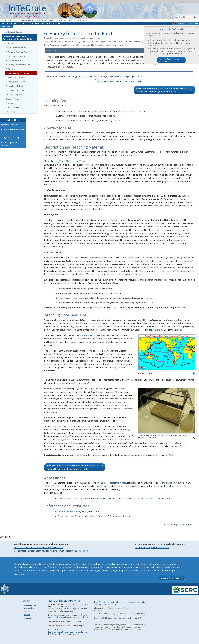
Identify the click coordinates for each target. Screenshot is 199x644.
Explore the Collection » (172, 578)
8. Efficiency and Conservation (17, 82)
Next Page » (186, 524)
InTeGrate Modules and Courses (12, 20)
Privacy (27, 615)
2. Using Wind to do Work (16, 56)
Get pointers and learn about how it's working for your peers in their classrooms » (52, 551)
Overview (10, 43)
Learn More (6, 27)
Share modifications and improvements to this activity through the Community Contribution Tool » (164, 90)
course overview (173, 483)
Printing (27, 611)
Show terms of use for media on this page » (66, 625)
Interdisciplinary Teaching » (9, 144)
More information (54, 629)
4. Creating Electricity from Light (18, 65)
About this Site (30, 605)
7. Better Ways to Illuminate (16, 78)
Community (11, 112)
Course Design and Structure (17, 48)
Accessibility (29, 608)
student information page (125, 155)
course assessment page (115, 483)
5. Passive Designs (13, 69)
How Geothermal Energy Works (72, 512)
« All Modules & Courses (13, 32)
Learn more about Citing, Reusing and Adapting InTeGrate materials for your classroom (68, 633)
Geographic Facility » (11, 137)
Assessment (10, 103)
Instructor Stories (13, 107)
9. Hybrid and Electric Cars (16, 86)
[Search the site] (183, 17)
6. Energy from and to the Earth (18, 73)
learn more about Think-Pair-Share (88, 335)
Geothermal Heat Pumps (70, 516)
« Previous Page (171, 524)
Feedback (28, 618)
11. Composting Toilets (15, 95)
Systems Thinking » (10, 125)
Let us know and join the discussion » (152, 547)
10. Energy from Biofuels (15, 90)
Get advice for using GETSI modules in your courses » (38, 547)
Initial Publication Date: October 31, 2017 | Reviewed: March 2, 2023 (84, 45)
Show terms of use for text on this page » (65, 621)
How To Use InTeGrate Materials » (169, 60)
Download (179, 23)
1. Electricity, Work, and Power (17, 52)
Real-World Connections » (13, 131)
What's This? (98, 610)
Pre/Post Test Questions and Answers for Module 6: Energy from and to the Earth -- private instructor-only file (121, 498)
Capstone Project (13, 99)
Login (182, 1)
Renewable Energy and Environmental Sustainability (44, 20)
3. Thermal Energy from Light (17, 60)
